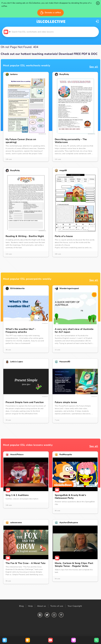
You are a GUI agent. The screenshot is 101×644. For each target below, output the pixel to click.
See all (94, 67)
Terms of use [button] (57, 606)
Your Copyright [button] (75, 606)
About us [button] (42, 606)
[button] (51, 13)
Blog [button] (21, 606)
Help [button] (30, 606)
